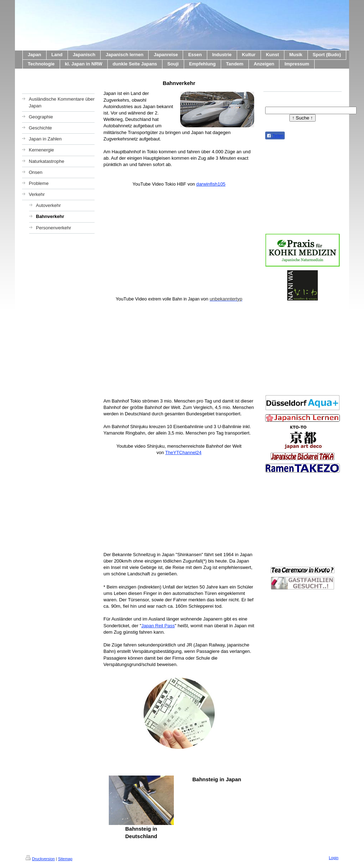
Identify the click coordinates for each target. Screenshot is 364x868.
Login (334, 858)
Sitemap (65, 859)
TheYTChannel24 (183, 452)
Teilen (275, 136)
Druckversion (40, 859)
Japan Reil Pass (158, 626)
